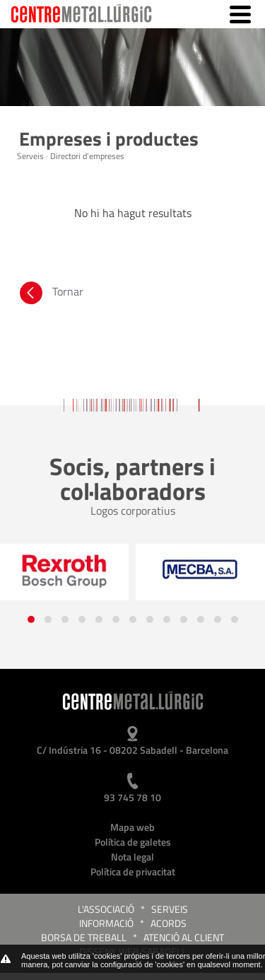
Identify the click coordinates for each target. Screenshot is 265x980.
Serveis (170, 909)
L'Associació (106, 909)
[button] (31, 619)
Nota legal (132, 857)
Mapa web (132, 827)
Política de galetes (133, 842)
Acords (169, 923)
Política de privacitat (133, 871)
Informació (106, 923)
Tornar (50, 295)
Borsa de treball (84, 937)
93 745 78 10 (132, 797)
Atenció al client (184, 937)
